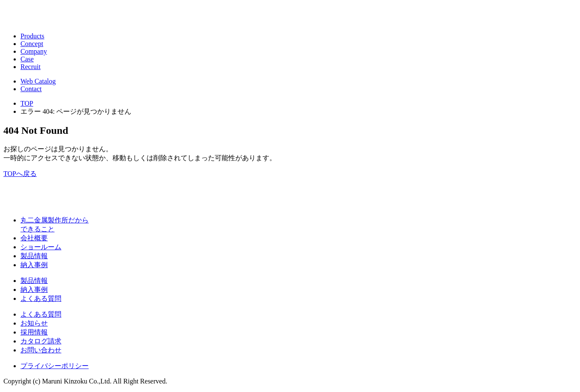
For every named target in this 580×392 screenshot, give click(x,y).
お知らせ (34, 323)
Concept (32, 44)
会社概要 (34, 238)
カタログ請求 (41, 341)
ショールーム (41, 247)
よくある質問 (41, 298)
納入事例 (34, 265)
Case (27, 59)
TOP (27, 103)
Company (34, 51)
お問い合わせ (41, 350)
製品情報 (34, 256)
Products (32, 36)
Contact (31, 89)
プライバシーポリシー (55, 366)
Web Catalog (38, 81)
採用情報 (34, 332)
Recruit (30, 67)
